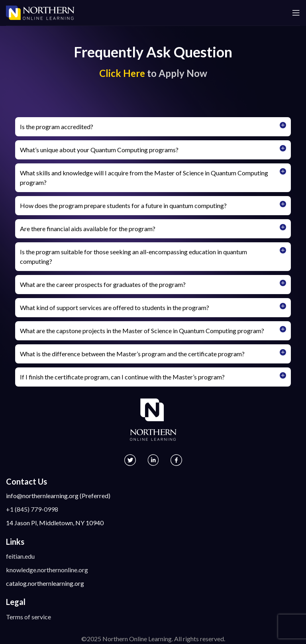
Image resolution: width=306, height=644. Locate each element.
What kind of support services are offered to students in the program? (115, 307)
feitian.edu (20, 556)
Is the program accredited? (57, 127)
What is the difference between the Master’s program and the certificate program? (132, 354)
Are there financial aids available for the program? (88, 229)
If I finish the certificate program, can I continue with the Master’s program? (122, 377)
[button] (153, 127)
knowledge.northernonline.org (47, 570)
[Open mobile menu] (296, 13)
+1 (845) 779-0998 (32, 509)
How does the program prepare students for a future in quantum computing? (123, 205)
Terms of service (28, 617)
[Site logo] (40, 12)
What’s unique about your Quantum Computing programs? (99, 150)
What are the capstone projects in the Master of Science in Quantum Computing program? (142, 331)
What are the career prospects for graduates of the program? (103, 284)
